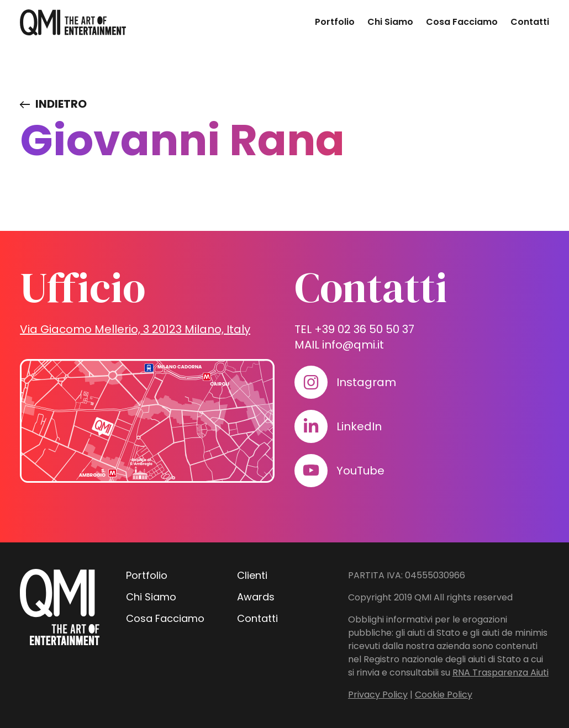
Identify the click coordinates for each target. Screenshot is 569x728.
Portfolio (335, 22)
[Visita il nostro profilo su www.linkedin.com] (311, 426)
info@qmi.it (353, 345)
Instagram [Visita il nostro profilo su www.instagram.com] (366, 382)
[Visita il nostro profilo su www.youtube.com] (311, 471)
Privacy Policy (378, 695)
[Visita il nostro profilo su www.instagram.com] (311, 382)
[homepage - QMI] (73, 22)
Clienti (252, 575)
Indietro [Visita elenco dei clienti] (61, 104)
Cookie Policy (444, 695)
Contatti (530, 22)
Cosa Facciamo (462, 22)
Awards (256, 597)
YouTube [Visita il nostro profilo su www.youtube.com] (360, 471)
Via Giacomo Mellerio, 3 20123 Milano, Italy (135, 329)
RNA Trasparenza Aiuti (500, 672)
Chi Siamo (390, 22)
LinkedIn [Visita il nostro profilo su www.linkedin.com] (359, 426)
